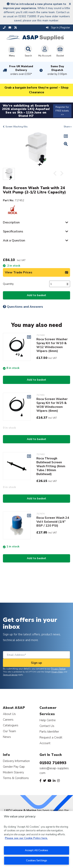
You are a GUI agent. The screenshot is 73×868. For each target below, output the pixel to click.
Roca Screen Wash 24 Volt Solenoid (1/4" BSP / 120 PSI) (53, 522)
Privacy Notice (58, 669)
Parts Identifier (49, 731)
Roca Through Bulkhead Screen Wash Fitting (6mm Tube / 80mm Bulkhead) (51, 466)
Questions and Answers (23, 307)
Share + (68, 127)
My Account (45, 51)
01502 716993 (53, 763)
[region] (36, 839)
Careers (8, 720)
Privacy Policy (57, 672)
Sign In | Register (58, 28)
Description (11, 222)
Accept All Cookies (36, 850)
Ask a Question (14, 240)
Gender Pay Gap (14, 767)
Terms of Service (10, 675)
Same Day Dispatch (57, 70)
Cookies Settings (37, 861)
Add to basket (36, 295)
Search (28, 51)
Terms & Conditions (16, 778)
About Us (9, 714)
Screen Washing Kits (17, 127)
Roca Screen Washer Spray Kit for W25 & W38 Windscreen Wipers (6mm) (52, 405)
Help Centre (48, 720)
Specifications (13, 231)
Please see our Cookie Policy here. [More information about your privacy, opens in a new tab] (26, 838)
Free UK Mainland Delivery (21, 70)
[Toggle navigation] (12, 51)
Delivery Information (16, 761)
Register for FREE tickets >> (62, 111)
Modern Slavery (13, 772)
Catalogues (11, 725)
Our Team (9, 731)
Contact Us (47, 726)
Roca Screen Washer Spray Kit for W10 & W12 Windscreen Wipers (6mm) (52, 345)
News (7, 737)
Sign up (36, 663)
